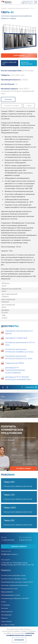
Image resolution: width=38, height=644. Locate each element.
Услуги (3, 602)
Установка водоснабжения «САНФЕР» (15, 598)
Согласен (19, 640)
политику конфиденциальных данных (20, 634)
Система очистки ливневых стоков (14, 579)
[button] (3, 387)
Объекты (4, 618)
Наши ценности (7, 612)
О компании (5, 605)
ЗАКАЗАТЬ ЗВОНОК (19, 546)
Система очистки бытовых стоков (13, 575)
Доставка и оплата (8, 625)
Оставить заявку (24, 468)
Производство (6, 615)
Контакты (4, 608)
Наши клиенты (6, 621)
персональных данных (30, 464)
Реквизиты (6, 570)
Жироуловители (7, 592)
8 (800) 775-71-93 (28, 1)
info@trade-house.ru (27, 3)
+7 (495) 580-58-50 (8, 540)
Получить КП (19, 55)
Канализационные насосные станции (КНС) (17, 582)
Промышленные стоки (9, 589)
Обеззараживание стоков (10, 595)
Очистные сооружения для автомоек (15, 585)
